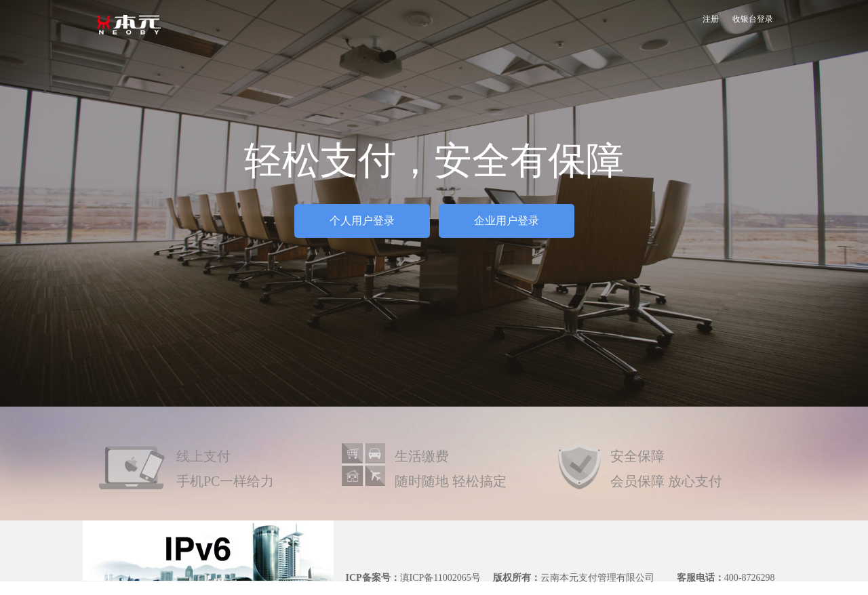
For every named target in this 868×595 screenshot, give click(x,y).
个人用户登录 (362, 221)
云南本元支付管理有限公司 (597, 578)
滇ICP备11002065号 (440, 578)
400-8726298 (750, 578)
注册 (711, 19)
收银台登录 (753, 19)
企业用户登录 (507, 221)
